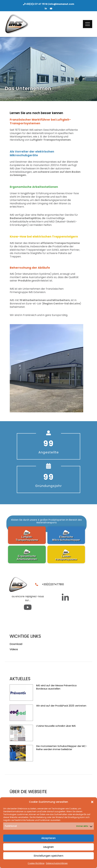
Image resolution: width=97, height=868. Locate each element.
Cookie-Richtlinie (36, 863)
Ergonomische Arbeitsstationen (34, 187)
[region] (46, 540)
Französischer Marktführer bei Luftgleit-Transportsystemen (40, 121)
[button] (92, 802)
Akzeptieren (48, 838)
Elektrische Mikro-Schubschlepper (66, 538)
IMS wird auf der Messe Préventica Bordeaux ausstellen (56, 687)
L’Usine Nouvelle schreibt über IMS (56, 726)
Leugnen (48, 847)
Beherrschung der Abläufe (30, 268)
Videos (14, 649)
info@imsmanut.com (62, 4)
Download (16, 644)
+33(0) (36, 4)
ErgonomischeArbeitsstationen (27, 558)
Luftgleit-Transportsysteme (27, 538)
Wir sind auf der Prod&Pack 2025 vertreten (61, 706)
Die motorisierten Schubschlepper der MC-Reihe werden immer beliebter (62, 748)
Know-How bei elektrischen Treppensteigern (44, 236)
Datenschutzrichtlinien (57, 863)
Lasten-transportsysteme (66, 558)
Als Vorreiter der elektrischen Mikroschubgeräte (32, 153)
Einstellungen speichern (49, 856)
